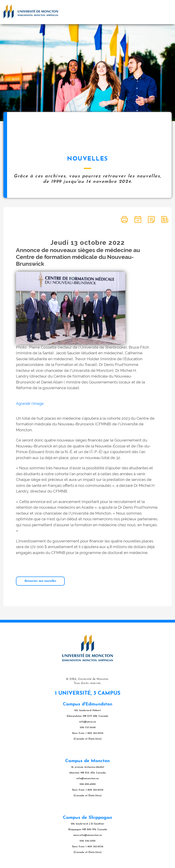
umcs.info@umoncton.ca (87, 835)
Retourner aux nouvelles (40, 581)
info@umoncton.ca (87, 779)
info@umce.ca (87, 722)
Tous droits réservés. (88, 683)
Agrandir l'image (30, 404)
